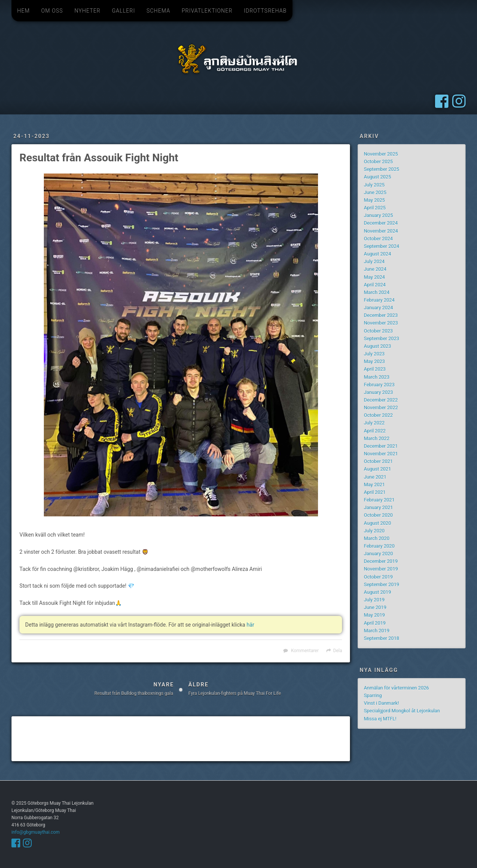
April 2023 (375, 369)
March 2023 (377, 377)
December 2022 (381, 400)
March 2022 (377, 438)
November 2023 (381, 323)
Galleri (123, 11)
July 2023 (374, 354)
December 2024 (381, 223)
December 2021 (381, 446)
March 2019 (377, 631)
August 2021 (377, 469)
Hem (23, 11)
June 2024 (375, 269)
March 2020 (377, 538)
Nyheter (87, 11)
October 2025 (378, 162)
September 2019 (381, 584)
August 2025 (377, 177)
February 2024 (379, 300)
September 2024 (381, 246)
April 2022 (375, 431)
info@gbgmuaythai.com (35, 832)
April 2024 (375, 285)
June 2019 (375, 607)
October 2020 (378, 515)
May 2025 (374, 200)
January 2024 (378, 308)
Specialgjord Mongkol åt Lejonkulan (402, 711)
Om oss (52, 11)
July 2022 (374, 423)
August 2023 (377, 346)
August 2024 (377, 254)
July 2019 (374, 600)
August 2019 (377, 592)
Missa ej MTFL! (380, 719)
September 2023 (381, 338)
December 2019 (381, 561)
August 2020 (377, 523)
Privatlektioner (207, 11)
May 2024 (374, 277)
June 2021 (375, 477)
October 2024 (378, 239)
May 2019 (374, 615)
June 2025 (375, 192)
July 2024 (374, 261)
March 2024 (377, 292)
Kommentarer (305, 651)
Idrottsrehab (265, 11)
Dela (338, 651)
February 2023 (379, 385)
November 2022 (381, 407)
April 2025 (375, 208)
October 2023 (378, 331)
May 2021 (374, 485)
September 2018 (381, 638)
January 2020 (378, 554)
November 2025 (381, 154)
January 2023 (378, 392)
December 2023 (381, 315)
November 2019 (381, 569)
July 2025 (374, 185)
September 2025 (381, 169)
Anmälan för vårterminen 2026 (396, 688)
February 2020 (379, 546)
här (251, 625)
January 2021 (378, 507)
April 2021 (375, 492)
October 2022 (378, 415)
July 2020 (374, 531)
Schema (158, 11)
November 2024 (381, 231)
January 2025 (378, 215)
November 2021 (381, 454)
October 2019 (378, 577)
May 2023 (374, 361)
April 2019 (375, 623)
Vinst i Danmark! (381, 703)
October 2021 (378, 461)
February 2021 (379, 500)
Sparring (373, 695)
